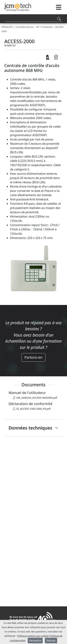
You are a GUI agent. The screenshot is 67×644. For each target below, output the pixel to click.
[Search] (34, 19)
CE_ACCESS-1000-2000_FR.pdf (32, 409)
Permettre (35, 641)
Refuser (51, 641)
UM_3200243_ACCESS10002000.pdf (35, 398)
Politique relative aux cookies (33, 636)
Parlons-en (33, 357)
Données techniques (30, 428)
